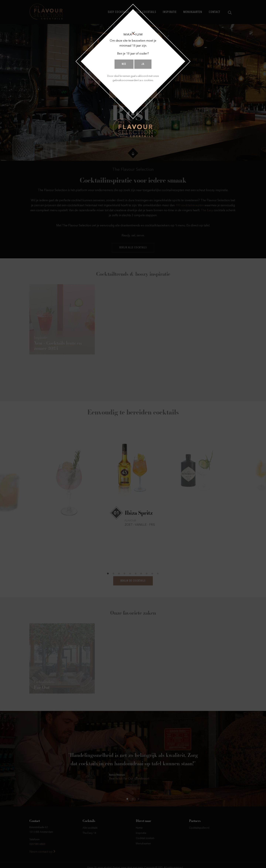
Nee (124, 64)
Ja (143, 64)
